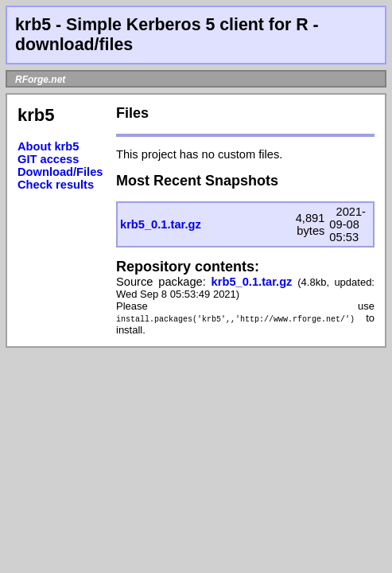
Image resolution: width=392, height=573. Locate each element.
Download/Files (60, 172)
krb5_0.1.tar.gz (161, 224)
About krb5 (48, 146)
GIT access (48, 159)
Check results (56, 185)
